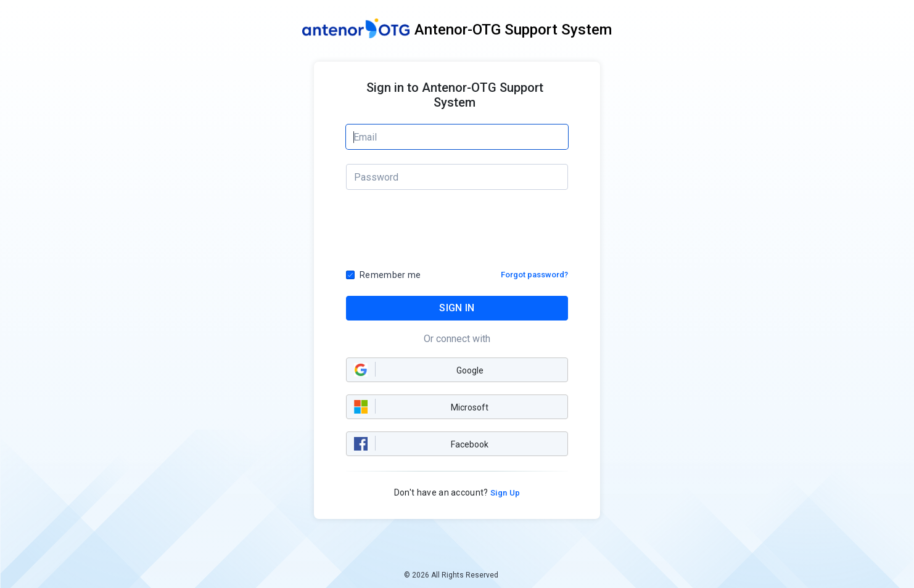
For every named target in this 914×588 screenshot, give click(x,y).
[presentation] (458, 233)
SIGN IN (457, 308)
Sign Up (504, 493)
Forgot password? (534, 275)
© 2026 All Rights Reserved (451, 575)
